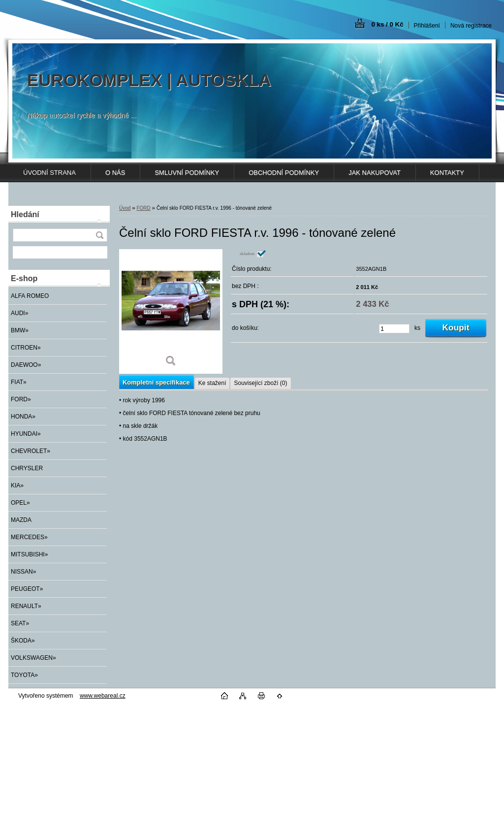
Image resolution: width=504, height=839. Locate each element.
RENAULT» (26, 606)
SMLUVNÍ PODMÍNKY (187, 173)
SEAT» (20, 623)
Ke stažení (212, 383)
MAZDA (21, 520)
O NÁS (115, 173)
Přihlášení (427, 26)
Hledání (25, 214)
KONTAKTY (447, 173)
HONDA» (23, 417)
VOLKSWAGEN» (33, 658)
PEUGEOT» (27, 589)
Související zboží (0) (260, 383)
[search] (99, 235)
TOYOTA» (24, 675)
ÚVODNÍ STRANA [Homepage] (49, 173)
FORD (143, 208)
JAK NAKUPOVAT (375, 173)
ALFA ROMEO (30, 296)
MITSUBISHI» (29, 554)
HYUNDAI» (26, 434)
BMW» (20, 330)
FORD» (21, 399)
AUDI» (19, 313)
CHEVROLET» (31, 451)
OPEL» (20, 503)
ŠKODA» (23, 641)
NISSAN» (23, 572)
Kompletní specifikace (156, 382)
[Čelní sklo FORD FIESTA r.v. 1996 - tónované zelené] (171, 311)
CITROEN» (26, 348)
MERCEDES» (29, 537)
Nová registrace (471, 26)
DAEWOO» (26, 365)
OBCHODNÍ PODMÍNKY (284, 173)
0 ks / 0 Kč (387, 24)
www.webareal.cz (103, 696)
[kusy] (394, 329)
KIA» (17, 485)
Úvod (125, 208)
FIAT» (19, 382)
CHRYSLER (27, 468)
